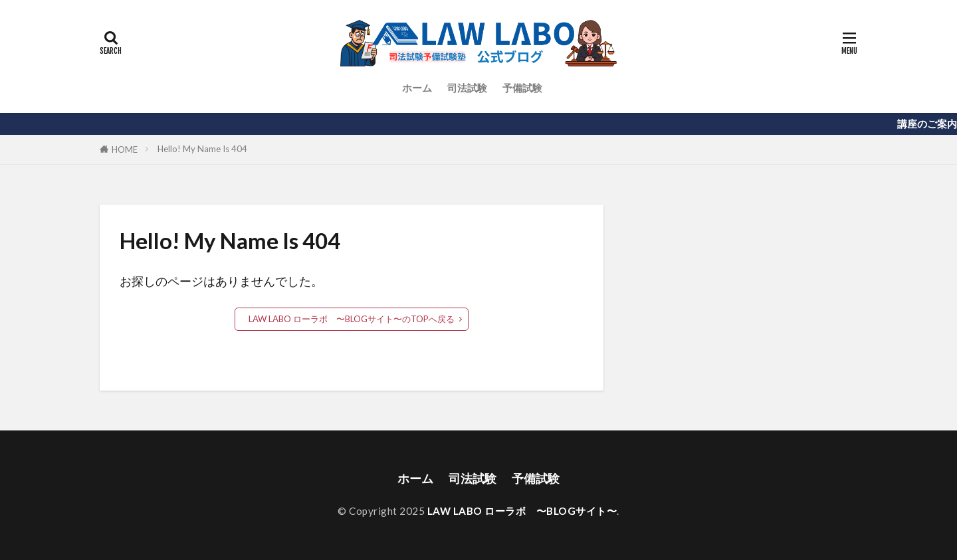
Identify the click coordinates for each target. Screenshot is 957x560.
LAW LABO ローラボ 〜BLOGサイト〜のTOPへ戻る (352, 319)
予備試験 (522, 88)
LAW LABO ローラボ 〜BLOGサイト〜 (522, 511)
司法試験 (467, 88)
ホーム (417, 88)
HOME (125, 149)
